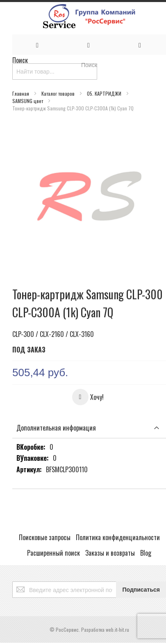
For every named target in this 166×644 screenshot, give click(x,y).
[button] (88, 397)
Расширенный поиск (53, 553)
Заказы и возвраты (110, 553)
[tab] (89, 428)
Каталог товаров (59, 93)
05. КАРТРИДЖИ (105, 93)
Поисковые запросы (45, 537)
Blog (146, 553)
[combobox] (55, 72)
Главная (21, 93)
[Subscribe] (141, 590)
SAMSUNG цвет (28, 101)
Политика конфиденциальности (118, 537)
